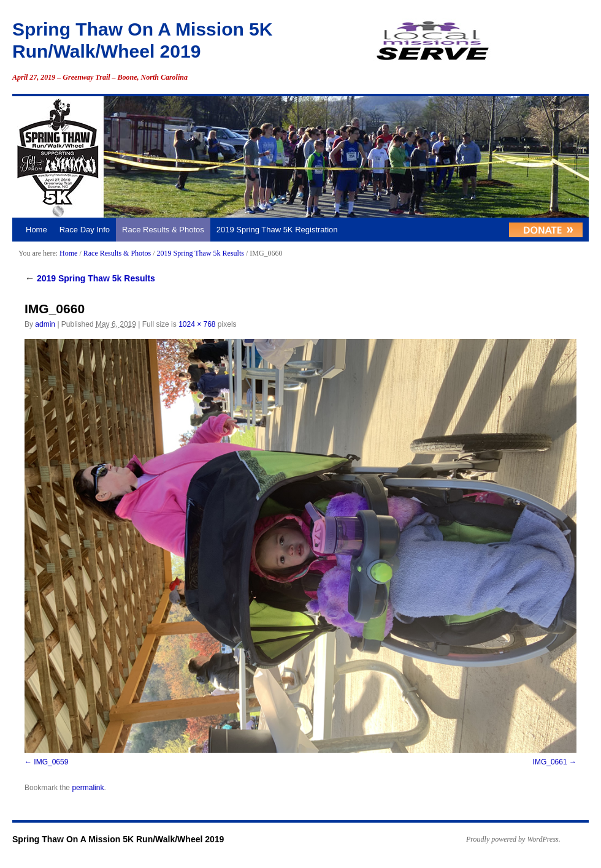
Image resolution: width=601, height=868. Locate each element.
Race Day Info (85, 230)
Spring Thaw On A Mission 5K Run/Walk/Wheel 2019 (118, 839)
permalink (88, 788)
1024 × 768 (197, 324)
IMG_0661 (550, 762)
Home (36, 230)
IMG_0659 (51, 762)
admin (45, 324)
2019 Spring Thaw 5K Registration (277, 230)
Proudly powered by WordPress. (513, 839)
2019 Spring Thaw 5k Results (200, 253)
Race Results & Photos (163, 230)
